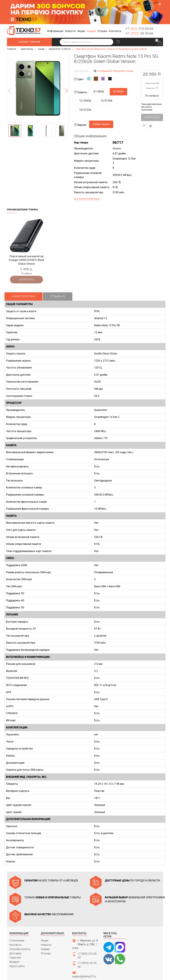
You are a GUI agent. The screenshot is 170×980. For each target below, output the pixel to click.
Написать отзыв (123, 47)
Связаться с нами (87, 958)
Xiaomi (117, 124)
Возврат (15, 937)
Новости (46, 920)
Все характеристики (87, 175)
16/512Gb (85, 86)
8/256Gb (118, 67)
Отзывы (46, 928)
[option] (38, 64)
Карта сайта (17, 941)
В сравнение (150, 101)
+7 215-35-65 (139, 4)
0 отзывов (104, 47)
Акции (45, 915)
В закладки (144, 101)
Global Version (101, 100)
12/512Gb (106, 76)
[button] (56, 7)
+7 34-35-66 (139, 9)
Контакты (16, 920)
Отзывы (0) (58, 271)
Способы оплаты (20, 924)
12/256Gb (85, 76)
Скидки (45, 924)
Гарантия (15, 932)
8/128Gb (99, 67)
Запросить (152, 93)
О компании (17, 915)
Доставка (15, 928)
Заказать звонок (159, 6)
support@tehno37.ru (84, 951)
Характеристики (23, 271)
